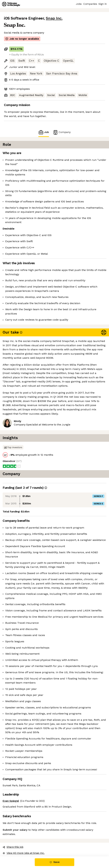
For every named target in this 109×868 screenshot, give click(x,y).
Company (62, 132)
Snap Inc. (54, 18)
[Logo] (11, 4)
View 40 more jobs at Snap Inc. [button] (24, 853)
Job (44, 132)
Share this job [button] (13, 847)
